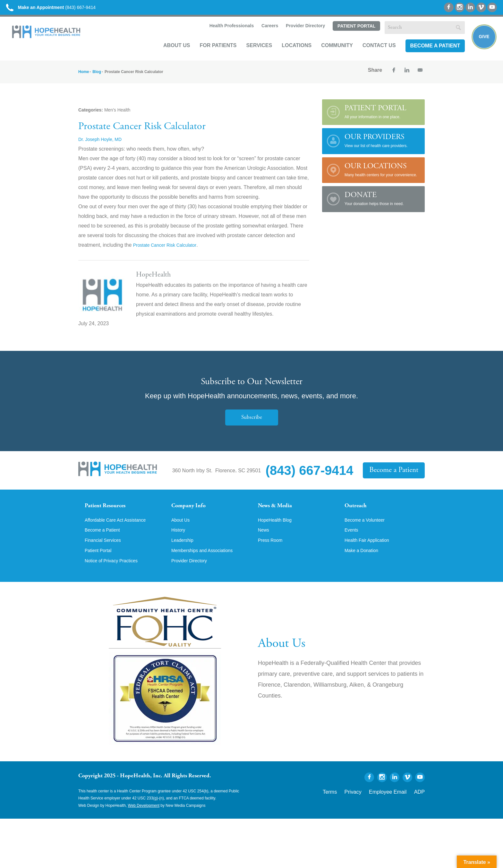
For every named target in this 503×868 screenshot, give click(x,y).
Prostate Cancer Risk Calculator (170, 251)
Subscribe (251, 423)
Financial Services (106, 554)
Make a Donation (364, 565)
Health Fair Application (370, 554)
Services (252, 53)
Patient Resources (110, 512)
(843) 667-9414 (64, 9)
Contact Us (372, 53)
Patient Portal (349, 34)
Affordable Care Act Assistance (120, 533)
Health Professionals (224, 34)
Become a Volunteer (368, 533)
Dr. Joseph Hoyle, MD (103, 145)
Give (481, 44)
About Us (170, 53)
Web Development (144, 821)
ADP (421, 806)
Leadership (184, 554)
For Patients (211, 53)
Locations (290, 53)
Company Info (192, 512)
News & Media (279, 512)
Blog (97, 78)
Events (352, 543)
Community (330, 53)
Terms (349, 806)
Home (84, 78)
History (179, 543)
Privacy (368, 806)
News (264, 543)
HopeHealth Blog (277, 533)
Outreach (358, 512)
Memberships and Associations (207, 565)
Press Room (272, 554)
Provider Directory (298, 34)
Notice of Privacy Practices (115, 576)
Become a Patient (428, 53)
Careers (262, 34)
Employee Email (395, 806)
